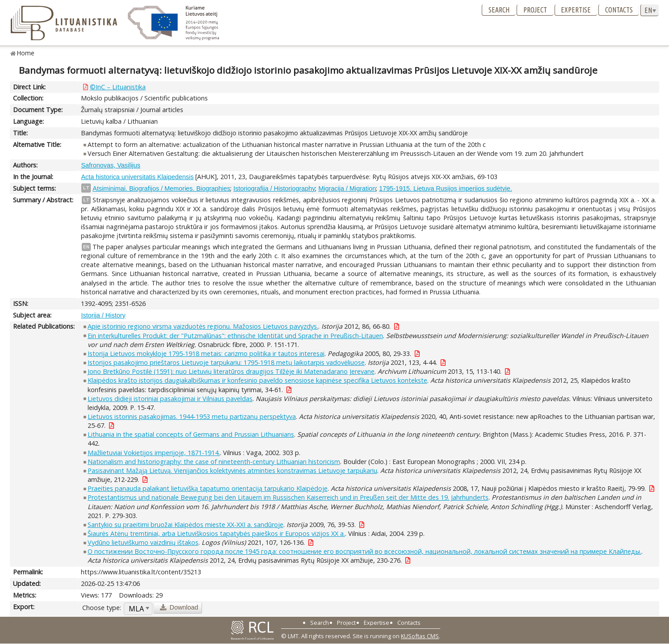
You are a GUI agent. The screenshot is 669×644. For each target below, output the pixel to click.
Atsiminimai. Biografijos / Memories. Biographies (161, 188)
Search (499, 10)
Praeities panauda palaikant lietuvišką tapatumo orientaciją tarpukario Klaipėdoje (208, 488)
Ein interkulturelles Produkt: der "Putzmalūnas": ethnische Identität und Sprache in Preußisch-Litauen (235, 336)
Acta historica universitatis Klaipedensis (137, 177)
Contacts (619, 10)
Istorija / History (103, 315)
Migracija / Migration (347, 188)
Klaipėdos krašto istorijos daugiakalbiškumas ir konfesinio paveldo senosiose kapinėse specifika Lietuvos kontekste (257, 380)
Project (535, 10)
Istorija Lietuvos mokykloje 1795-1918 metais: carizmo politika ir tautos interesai (206, 353)
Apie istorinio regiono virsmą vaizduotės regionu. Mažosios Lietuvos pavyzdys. (203, 326)
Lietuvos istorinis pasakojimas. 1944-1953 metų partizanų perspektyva (192, 416)
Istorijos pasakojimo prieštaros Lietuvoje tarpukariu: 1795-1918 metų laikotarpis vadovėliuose (226, 362)
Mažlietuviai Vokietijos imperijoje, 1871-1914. (154, 453)
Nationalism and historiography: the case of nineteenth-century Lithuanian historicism (214, 462)
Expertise (576, 10)
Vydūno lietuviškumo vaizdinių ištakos (143, 542)
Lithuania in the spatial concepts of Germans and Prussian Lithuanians (191, 434)
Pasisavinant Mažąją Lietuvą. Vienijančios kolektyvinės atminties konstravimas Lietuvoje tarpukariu (232, 470)
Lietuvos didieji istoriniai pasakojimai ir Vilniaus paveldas (170, 399)
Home (26, 53)
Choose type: (102, 608)
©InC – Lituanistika (118, 87)
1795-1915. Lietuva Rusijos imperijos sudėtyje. (446, 188)
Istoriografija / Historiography (274, 188)
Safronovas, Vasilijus (111, 165)
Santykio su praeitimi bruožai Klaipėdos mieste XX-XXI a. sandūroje (185, 525)
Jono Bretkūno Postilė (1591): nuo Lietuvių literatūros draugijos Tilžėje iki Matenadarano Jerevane (231, 371)
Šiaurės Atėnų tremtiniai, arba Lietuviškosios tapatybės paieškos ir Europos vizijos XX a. (216, 533)
